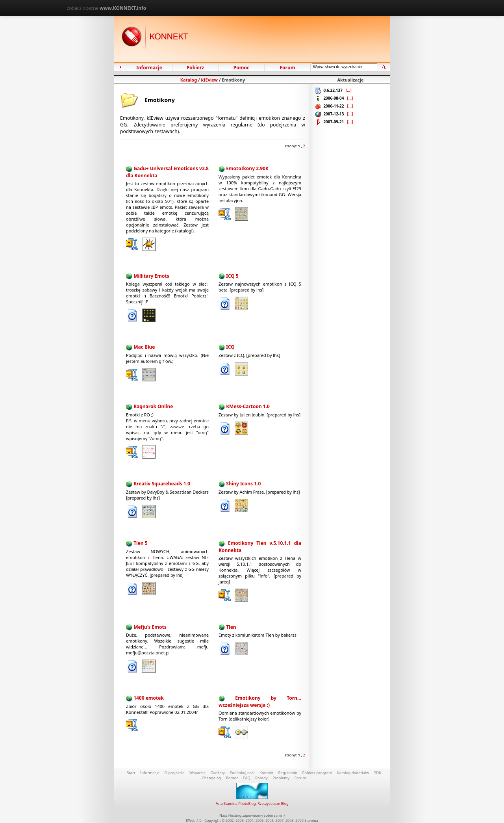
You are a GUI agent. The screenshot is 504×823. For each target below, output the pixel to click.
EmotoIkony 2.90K (247, 168)
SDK (378, 773)
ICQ (230, 347)
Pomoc (242, 68)
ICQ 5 (232, 276)
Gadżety (218, 773)
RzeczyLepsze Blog (273, 803)
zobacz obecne (107, 8)
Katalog (189, 80)
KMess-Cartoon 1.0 (248, 406)
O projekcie (175, 773)
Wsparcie (197, 773)
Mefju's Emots (150, 627)
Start (131, 773)
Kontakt (266, 773)
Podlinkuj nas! (242, 773)
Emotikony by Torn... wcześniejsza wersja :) (260, 701)
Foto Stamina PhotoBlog (235, 803)
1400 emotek (149, 698)
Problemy (281, 778)
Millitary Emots (151, 276)
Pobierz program (317, 773)
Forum (287, 68)
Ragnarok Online (153, 406)
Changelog (212, 778)
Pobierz (195, 68)
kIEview (209, 80)
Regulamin (288, 773)
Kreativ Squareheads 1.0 (162, 484)
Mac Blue (144, 347)
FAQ (246, 778)
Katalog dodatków (353, 773)
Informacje (149, 68)
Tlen (231, 627)
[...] (349, 90)
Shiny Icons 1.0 (243, 484)
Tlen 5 (140, 543)
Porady (261, 778)
